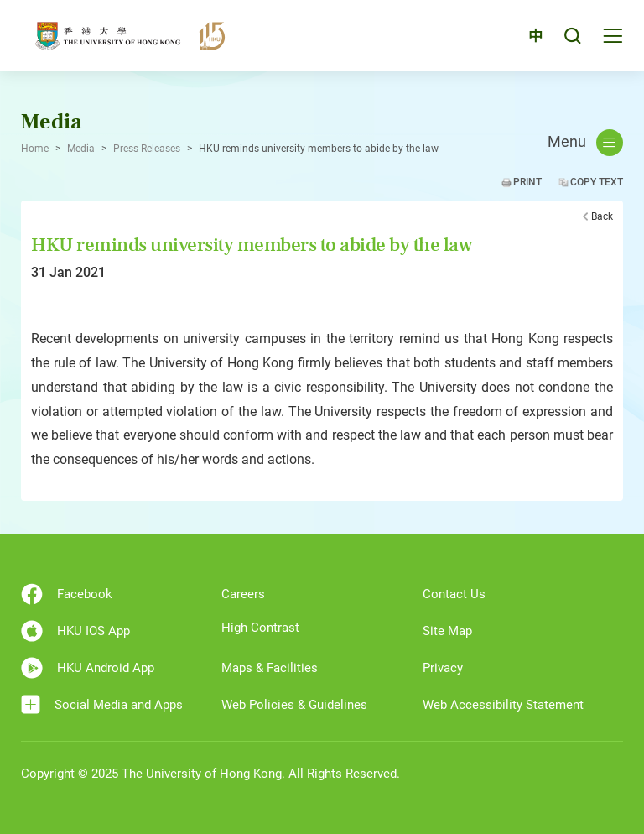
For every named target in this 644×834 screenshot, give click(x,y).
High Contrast (260, 628)
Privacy (443, 668)
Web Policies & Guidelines (294, 705)
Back (602, 216)
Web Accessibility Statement (503, 705)
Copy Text (597, 182)
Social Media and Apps (102, 704)
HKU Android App (88, 668)
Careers (243, 594)
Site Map (447, 631)
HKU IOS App (75, 631)
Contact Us (454, 594)
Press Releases (147, 149)
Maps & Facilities (270, 668)
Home (35, 149)
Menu (585, 143)
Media (81, 149)
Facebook (67, 594)
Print (527, 182)
